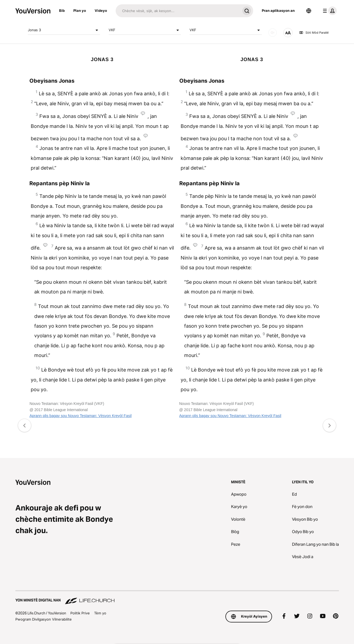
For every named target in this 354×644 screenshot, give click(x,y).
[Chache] (178, 11)
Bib (62, 10)
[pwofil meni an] (329, 11)
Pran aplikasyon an (278, 10)
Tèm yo (100, 613)
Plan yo (80, 10)
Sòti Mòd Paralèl (314, 33)
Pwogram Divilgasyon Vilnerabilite (44, 619)
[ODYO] (273, 33)
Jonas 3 (64, 30)
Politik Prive (80, 613)
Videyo (101, 10)
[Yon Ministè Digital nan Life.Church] (177, 598)
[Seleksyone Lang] (309, 11)
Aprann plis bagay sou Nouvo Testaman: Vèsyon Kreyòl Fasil (80, 416)
